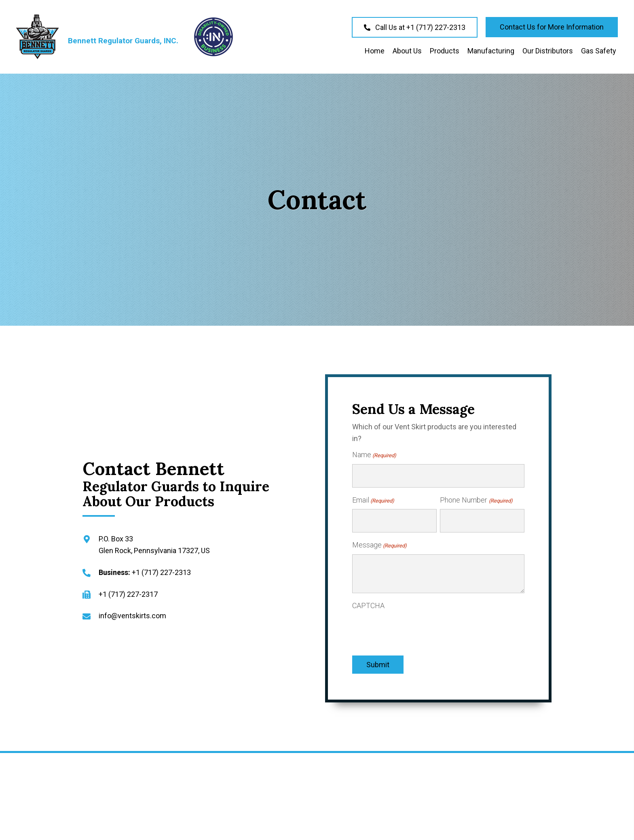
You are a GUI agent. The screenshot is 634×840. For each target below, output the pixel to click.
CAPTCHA (368, 597)
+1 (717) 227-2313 (161, 568)
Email (373, 496)
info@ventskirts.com (132, 612)
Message (379, 537)
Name (374, 455)
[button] (415, 27)
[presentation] (414, 622)
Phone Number (476, 496)
